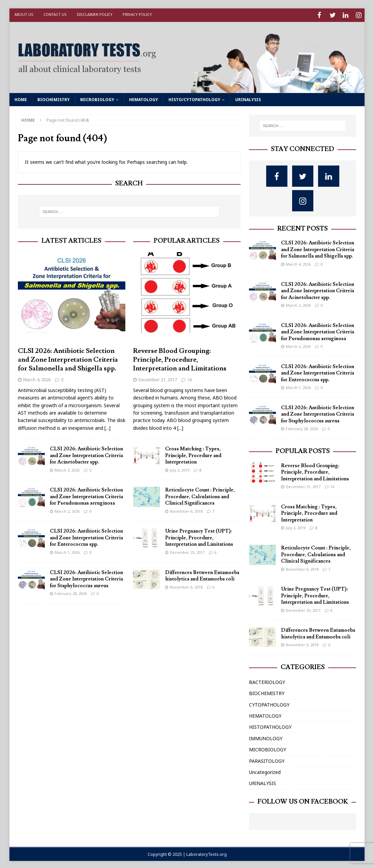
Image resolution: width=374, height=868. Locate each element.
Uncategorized (265, 770)
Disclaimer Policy (95, 14)
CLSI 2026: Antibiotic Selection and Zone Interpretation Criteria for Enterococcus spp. (86, 536)
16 (190, 378)
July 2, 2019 (180, 468)
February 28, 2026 (71, 592)
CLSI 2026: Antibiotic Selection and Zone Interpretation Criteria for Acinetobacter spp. (86, 454)
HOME (21, 98)
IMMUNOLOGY (266, 737)
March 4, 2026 (37, 378)
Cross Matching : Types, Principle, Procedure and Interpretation (193, 454)
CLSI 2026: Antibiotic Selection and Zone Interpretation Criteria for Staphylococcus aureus (86, 577)
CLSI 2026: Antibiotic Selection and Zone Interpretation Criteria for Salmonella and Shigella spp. (68, 358)
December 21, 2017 (158, 378)
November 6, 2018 (186, 510)
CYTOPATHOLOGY (269, 703)
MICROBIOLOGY (97, 98)
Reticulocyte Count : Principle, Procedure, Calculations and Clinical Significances (200, 495)
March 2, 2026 (67, 468)
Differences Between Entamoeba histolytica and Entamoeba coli (202, 574)
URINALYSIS (248, 98)
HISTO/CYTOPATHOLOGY (194, 98)
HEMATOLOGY (144, 98)
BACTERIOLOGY (267, 680)
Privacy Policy (137, 14)
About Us (24, 14)
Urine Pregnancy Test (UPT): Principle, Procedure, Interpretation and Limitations (199, 536)
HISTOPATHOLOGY (270, 726)
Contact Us (55, 14)
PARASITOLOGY (267, 759)
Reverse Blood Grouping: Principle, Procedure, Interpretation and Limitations (180, 358)
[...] (107, 426)
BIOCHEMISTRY (54, 98)
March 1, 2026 (67, 551)
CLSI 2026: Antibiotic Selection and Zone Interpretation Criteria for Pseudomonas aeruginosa (86, 495)
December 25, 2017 (187, 551)
